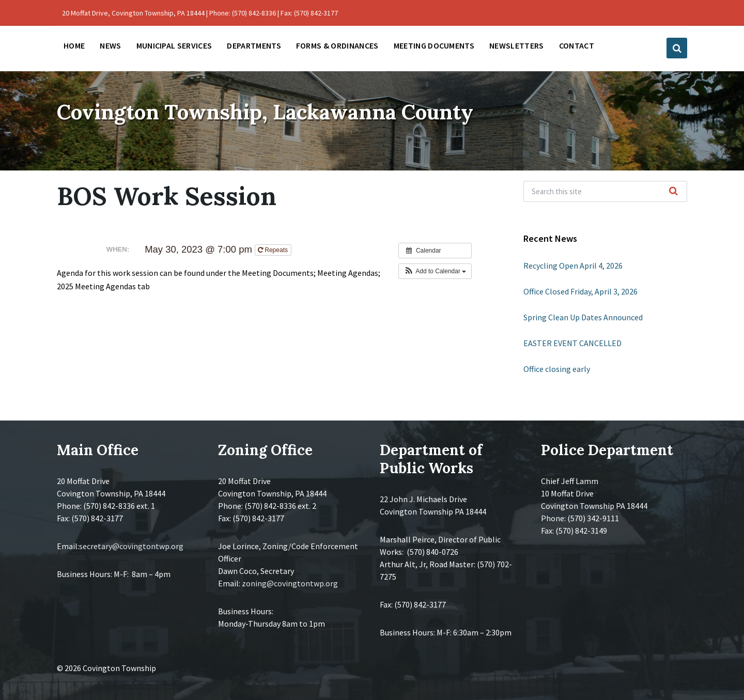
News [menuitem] (110, 45)
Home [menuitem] (74, 45)
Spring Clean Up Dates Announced (583, 317)
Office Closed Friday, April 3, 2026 (580, 291)
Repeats (274, 250)
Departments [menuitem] (254, 45)
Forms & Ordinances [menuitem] (337, 45)
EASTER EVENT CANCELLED (572, 343)
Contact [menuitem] (577, 45)
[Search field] (605, 191)
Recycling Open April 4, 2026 (573, 266)
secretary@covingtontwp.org (131, 546)
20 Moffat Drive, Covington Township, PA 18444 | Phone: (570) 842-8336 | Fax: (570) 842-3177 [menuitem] (200, 13)
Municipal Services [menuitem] (174, 45)
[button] (435, 271)
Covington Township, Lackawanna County (307, 110)
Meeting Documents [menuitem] (434, 45)
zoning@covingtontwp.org (290, 583)
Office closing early (557, 369)
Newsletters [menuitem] (517, 45)
